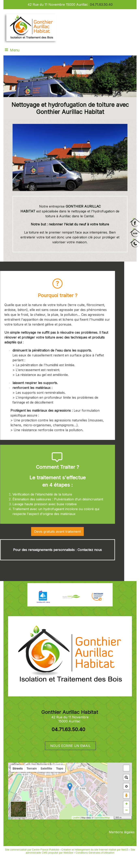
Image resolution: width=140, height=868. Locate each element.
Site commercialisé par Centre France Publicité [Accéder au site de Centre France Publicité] (32, 850)
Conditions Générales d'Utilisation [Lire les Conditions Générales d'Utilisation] (95, 853)
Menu (15, 50)
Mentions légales (122, 832)
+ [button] (127, 804)
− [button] (127, 811)
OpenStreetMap (102, 818)
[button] (126, 768)
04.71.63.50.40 (101, 4)
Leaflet (76, 818)
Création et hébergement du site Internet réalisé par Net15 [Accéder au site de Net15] (95, 850)
